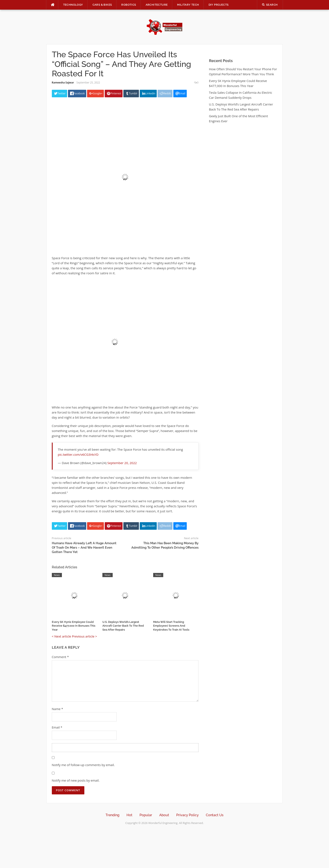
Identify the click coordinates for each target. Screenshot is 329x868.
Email (57, 727)
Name (57, 709)
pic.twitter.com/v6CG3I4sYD (78, 454)
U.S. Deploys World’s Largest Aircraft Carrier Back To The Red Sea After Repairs (123, 626)
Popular (146, 815)
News (57, 575)
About (164, 815)
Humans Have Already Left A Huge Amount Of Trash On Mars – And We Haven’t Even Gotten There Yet (84, 548)
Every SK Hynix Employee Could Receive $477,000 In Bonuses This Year (74, 626)
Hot (129, 815)
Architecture (157, 5)
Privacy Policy (187, 815)
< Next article (61, 636)
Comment (60, 657)
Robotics (129, 5)
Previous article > (85, 636)
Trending (112, 815)
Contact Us (215, 815)
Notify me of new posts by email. (76, 780)
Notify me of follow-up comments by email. (83, 765)
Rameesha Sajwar (63, 83)
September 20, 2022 (122, 463)
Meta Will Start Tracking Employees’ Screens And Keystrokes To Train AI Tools (171, 626)
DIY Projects (219, 5)
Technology (73, 5)
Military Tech (188, 5)
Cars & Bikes (102, 5)
